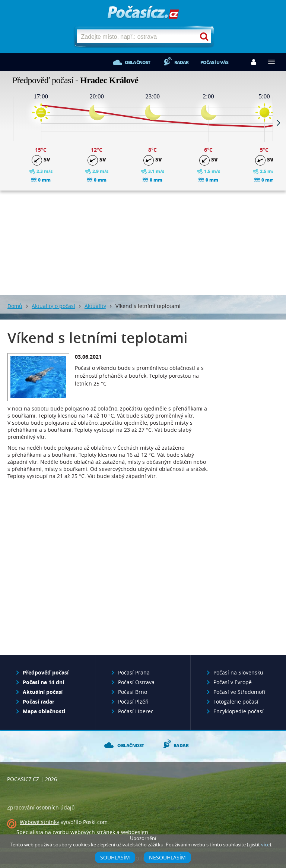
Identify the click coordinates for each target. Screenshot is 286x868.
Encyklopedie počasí (239, 711)
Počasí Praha (134, 672)
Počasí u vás (214, 62)
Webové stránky (39, 822)
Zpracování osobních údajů (41, 807)
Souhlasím (115, 857)
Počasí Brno (133, 692)
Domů (15, 306)
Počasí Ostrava (136, 682)
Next (279, 123)
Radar (182, 62)
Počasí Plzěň (133, 702)
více (265, 845)
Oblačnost (138, 62)
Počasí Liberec (136, 711)
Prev (7, 123)
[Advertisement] (143, 243)
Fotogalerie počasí (236, 702)
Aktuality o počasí (53, 306)
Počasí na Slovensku (238, 672)
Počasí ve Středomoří (239, 692)
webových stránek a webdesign (109, 832)
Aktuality (95, 306)
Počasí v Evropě (233, 682)
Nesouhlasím (167, 857)
